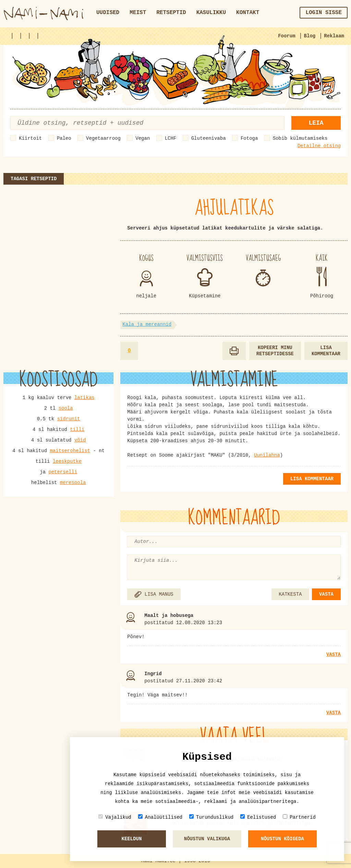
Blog (310, 36)
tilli (77, 430)
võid (80, 440)
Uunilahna (267, 455)
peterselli (63, 472)
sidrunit (68, 419)
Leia (316, 123)
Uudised (108, 13)
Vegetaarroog (103, 138)
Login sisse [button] (324, 13)
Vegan (143, 138)
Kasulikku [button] (211, 13)
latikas (84, 398)
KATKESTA (290, 594)
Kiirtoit (30, 138)
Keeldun (132, 839)
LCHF (171, 138)
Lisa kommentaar (326, 351)
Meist (138, 13)
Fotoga (249, 138)
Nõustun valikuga (207, 839)
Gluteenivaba (209, 138)
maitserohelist (70, 451)
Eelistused (258, 817)
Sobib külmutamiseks (300, 138)
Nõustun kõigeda (282, 839)
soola (66, 408)
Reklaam (334, 36)
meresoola (73, 483)
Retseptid (171, 13)
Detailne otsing (319, 146)
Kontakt (248, 13)
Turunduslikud (211, 817)
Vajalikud (115, 817)
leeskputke (67, 461)
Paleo (64, 138)
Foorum (287, 36)
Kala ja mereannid (147, 324)
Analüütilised (160, 817)
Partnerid (299, 817)
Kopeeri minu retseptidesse (275, 351)
